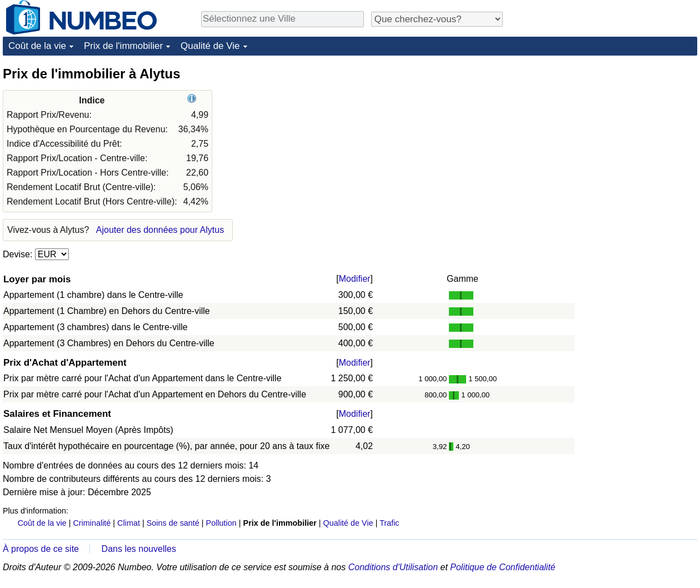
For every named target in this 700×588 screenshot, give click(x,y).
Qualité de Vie (210, 46)
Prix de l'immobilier (123, 46)
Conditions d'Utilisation (393, 567)
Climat (129, 523)
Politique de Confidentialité (502, 567)
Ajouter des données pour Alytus (160, 230)
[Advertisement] (614, 134)
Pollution (221, 523)
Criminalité (92, 523)
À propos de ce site (41, 549)
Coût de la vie (37, 46)
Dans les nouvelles (139, 549)
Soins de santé (173, 523)
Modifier (355, 279)
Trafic (389, 523)
